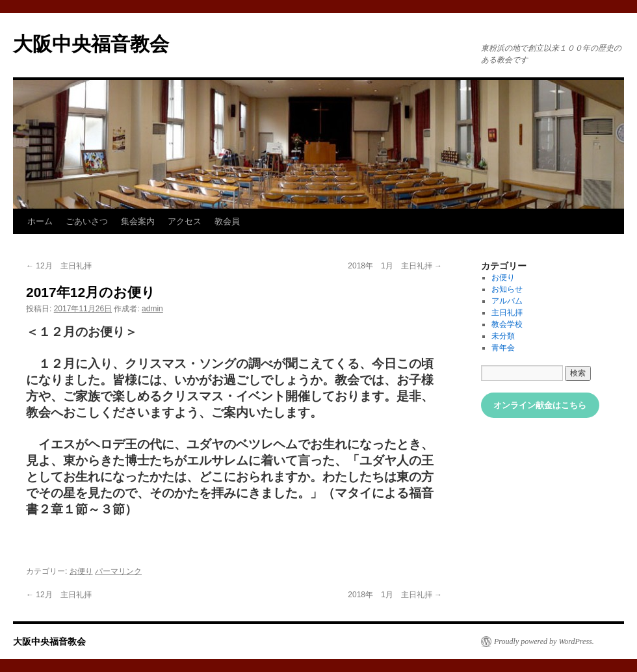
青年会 (503, 348)
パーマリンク (118, 571)
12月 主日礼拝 (59, 266)
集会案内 (138, 221)
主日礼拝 (507, 313)
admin (152, 309)
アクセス (185, 221)
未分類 (503, 336)
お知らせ (507, 289)
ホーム (40, 221)
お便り (81, 571)
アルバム (507, 301)
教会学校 (507, 324)
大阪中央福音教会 (91, 44)
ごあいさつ (87, 221)
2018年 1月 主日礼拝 (395, 266)
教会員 (227, 221)
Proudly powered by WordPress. (544, 641)
